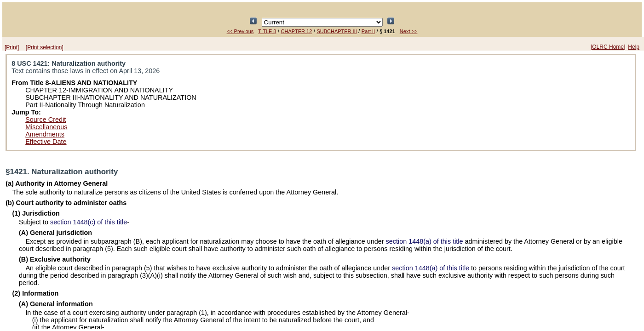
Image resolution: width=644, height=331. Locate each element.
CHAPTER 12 (297, 31)
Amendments (45, 134)
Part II (368, 31)
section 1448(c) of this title (89, 222)
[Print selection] (45, 47)
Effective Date (46, 142)
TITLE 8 (267, 31)
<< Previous (240, 31)
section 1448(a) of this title (425, 241)
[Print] (12, 47)
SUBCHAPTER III (336, 31)
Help (634, 47)
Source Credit (46, 120)
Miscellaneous (46, 127)
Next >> (409, 31)
